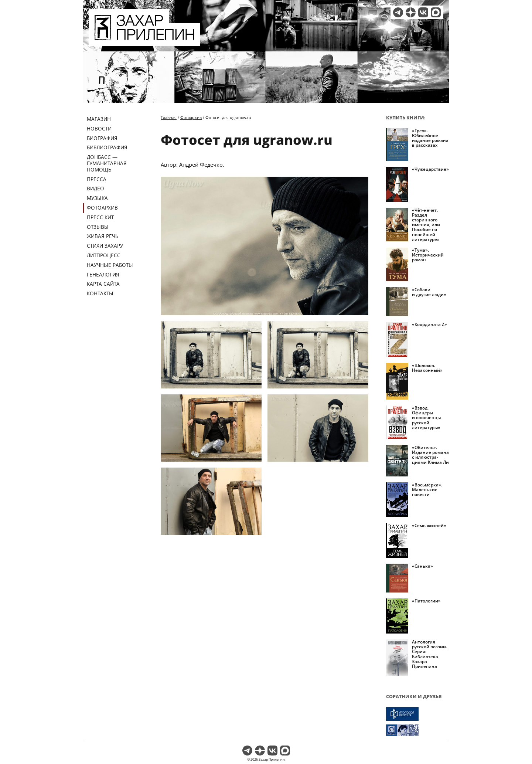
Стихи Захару (105, 246)
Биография (102, 138)
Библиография (107, 147)
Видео (96, 188)
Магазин (99, 119)
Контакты (100, 293)
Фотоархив (102, 208)
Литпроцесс (104, 255)
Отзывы (98, 227)
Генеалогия (103, 274)
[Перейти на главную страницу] (144, 41)
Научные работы (110, 265)
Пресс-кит (100, 217)
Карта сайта (103, 284)
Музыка (97, 198)
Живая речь (103, 236)
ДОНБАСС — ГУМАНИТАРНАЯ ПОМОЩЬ (107, 163)
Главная (169, 117)
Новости (99, 128)
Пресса (97, 179)
